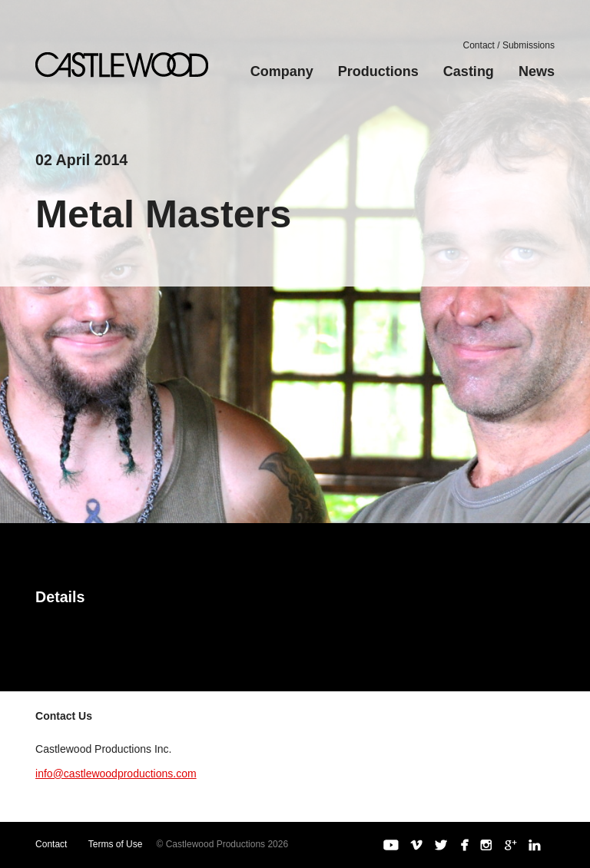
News (537, 71)
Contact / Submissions (509, 45)
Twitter (441, 845)
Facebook (464, 845)
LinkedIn (535, 845)
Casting (469, 71)
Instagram (486, 845)
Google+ (511, 845)
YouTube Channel (391, 845)
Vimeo (416, 845)
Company (282, 71)
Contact (51, 844)
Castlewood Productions (122, 65)
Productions (378, 71)
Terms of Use (116, 844)
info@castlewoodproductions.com (116, 774)
